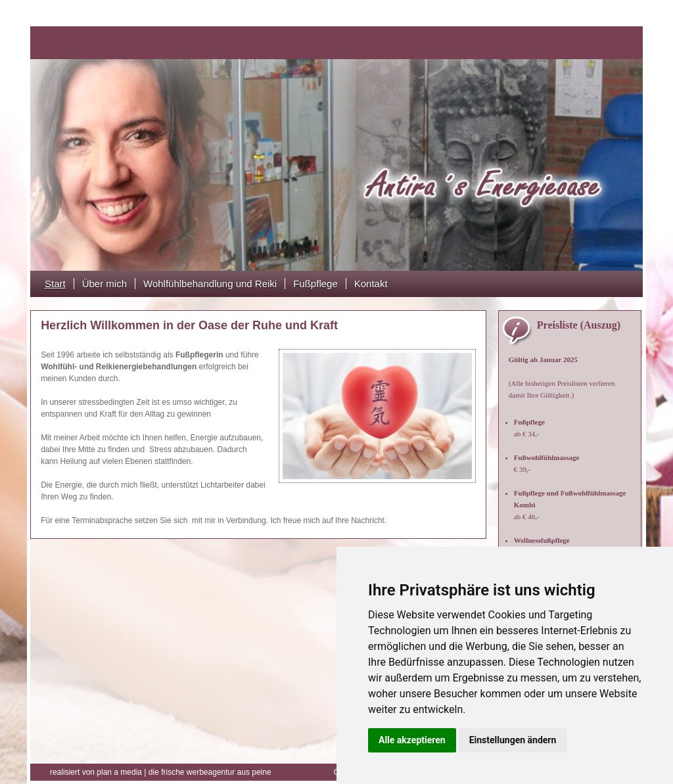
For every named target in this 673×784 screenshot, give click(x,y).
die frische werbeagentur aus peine (161, 772)
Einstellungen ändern (513, 740)
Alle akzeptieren (412, 740)
